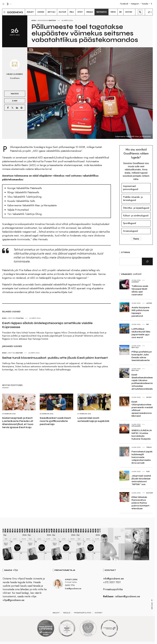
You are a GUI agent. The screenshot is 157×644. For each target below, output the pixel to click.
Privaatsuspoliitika (113, 590)
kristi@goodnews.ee (73, 589)
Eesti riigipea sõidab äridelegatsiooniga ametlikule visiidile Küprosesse (47, 325)
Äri (148, 324)
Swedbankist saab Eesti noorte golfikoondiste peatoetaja (55, 421)
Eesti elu (12, 318)
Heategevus (43, 20)
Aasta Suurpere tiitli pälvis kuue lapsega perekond (141, 312)
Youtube (145, 4)
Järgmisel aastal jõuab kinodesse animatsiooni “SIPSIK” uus (141, 480)
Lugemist (135, 282)
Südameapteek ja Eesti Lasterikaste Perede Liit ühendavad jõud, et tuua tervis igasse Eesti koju (18, 423)
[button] (4, 12)
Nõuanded (136, 426)
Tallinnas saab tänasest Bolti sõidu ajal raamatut (140, 290)
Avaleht (56, 613)
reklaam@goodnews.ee (127, 597)
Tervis (149, 447)
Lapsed (149, 303)
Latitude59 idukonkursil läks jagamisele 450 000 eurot (141, 333)
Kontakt (99, 613)
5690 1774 (70, 586)
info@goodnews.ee (113, 579)
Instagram (135, 4)
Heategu (52, 20)
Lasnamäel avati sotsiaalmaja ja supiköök (93, 419)
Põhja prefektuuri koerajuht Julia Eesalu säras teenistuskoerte (142, 356)
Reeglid (67, 613)
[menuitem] (30, 12)
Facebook (124, 4)
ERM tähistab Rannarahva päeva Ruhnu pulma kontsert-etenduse (141, 503)
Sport (149, 397)
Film (148, 471)
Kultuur (19, 353)
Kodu (34, 20)
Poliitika (20, 318)
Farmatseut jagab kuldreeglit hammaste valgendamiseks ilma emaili (142, 457)
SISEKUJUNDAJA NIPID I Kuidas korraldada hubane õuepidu (142, 435)
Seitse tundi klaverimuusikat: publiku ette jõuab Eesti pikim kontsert (55, 358)
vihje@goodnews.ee (14, 601)
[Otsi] (147, 261)
